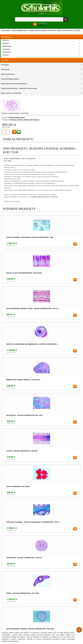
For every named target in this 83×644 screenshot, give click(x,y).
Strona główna (6, 30)
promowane (7, 46)
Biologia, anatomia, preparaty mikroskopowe (42, 30)
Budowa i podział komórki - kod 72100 (69, 30)
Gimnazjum (5, 65)
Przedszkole (5, 69)
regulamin (7, 52)
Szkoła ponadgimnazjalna (20, 30)
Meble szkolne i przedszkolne (11, 93)
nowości (6, 43)
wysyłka (6, 55)
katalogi (6, 41)
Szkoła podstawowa (8, 74)
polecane (6, 49)
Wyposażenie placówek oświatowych (14, 84)
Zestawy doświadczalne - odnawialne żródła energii (19, 88)
